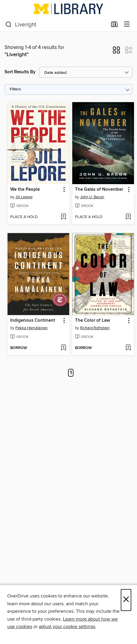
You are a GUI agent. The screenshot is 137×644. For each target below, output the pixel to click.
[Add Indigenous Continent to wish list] (63, 348)
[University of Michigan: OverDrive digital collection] (68, 9)
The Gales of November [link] (99, 190)
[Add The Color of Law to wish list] (128, 348)
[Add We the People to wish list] (63, 217)
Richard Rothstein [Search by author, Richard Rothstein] (95, 328)
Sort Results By (20, 72)
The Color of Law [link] (92, 320)
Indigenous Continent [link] (33, 320)
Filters (15, 89)
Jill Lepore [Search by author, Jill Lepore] (24, 197)
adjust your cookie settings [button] (67, 627)
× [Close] (126, 600)
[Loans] (115, 26)
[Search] (9, 25)
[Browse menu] (127, 24)
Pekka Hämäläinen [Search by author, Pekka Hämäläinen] (31, 328)
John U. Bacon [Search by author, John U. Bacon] (92, 197)
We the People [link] (25, 190)
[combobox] (56, 25)
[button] (116, 52)
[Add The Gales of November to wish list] (128, 217)
